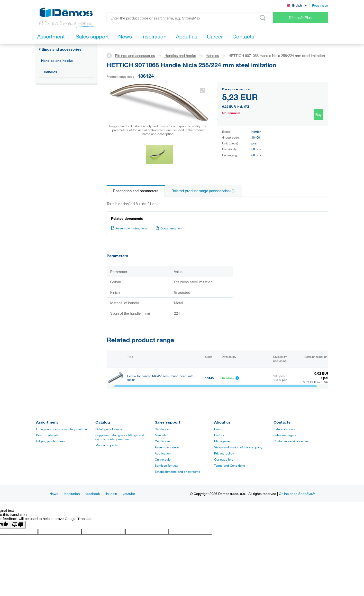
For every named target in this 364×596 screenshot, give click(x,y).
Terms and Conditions (230, 465)
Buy (318, 114)
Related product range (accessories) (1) (204, 191)
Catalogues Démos (109, 429)
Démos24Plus (300, 18)
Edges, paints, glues (51, 441)
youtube (129, 494)
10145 (209, 378)
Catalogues (163, 429)
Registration (320, 5)
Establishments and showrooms (177, 472)
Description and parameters (136, 191)
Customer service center (291, 441)
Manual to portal (107, 445)
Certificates (163, 441)
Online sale (163, 459)
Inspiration (72, 494)
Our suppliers (224, 459)
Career (219, 429)
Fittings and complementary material (62, 429)
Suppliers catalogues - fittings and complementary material (120, 437)
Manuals (161, 435)
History (219, 435)
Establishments (284, 429)
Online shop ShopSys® (297, 494)
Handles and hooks (57, 61)
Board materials (47, 435)
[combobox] (297, 5)
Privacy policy (224, 453)
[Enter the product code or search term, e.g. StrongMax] (188, 18)
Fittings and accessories (60, 49)
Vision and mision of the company (238, 447)
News (54, 494)
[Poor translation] (18, 525)
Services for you (166, 465)
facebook (93, 494)
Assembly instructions (129, 228)
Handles (50, 72)
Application (163, 453)
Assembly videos (167, 447)
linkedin (111, 494)
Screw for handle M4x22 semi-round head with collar (160, 378)
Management (223, 441)
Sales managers (285, 435)
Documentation (168, 228)
